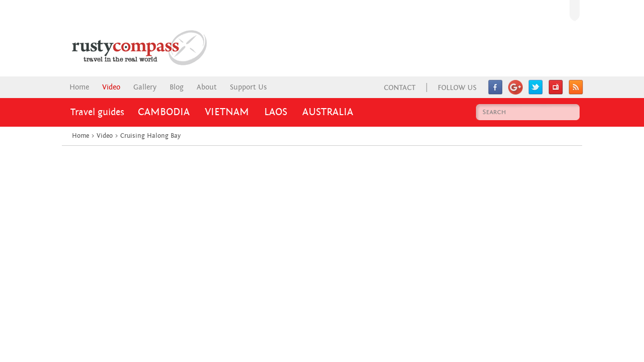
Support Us (248, 87)
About (207, 87)
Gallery (145, 87)
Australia (328, 112)
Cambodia (164, 112)
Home (79, 87)
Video (111, 87)
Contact (400, 88)
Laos (276, 112)
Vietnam (227, 112)
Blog (177, 87)
